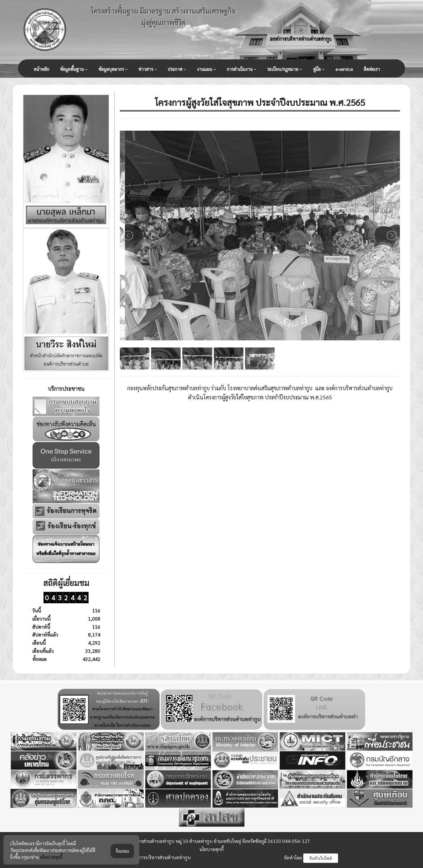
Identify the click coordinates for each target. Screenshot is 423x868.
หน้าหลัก (41, 69)
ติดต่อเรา (372, 69)
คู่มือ (319, 69)
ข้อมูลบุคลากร (113, 69)
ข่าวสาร (148, 69)
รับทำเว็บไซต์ (321, 858)
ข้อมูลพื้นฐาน (74, 69)
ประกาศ (177, 69)
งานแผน (206, 69)
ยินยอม (122, 858)
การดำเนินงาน (242, 69)
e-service (344, 69)
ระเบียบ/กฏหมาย (285, 69)
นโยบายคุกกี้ (211, 849)
